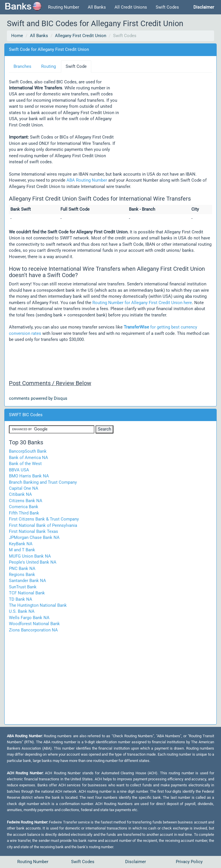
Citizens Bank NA (26, 501)
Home (17, 36)
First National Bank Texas (34, 531)
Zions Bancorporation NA (33, 630)
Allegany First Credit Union (81, 36)
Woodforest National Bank (34, 624)
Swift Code (76, 66)
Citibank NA (20, 494)
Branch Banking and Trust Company (43, 482)
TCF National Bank (27, 593)
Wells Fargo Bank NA (29, 618)
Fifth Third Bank (24, 513)
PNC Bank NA (22, 569)
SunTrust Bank (23, 587)
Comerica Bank (24, 507)
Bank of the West (25, 464)
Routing (48, 66)
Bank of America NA (28, 458)
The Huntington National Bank (38, 605)
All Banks (97, 7)
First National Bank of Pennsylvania (43, 525)
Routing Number (64, 7)
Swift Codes (167, 7)
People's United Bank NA (33, 562)
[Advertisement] (165, 112)
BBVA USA (19, 470)
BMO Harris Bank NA (29, 476)
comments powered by (38, 398)
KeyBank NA (21, 544)
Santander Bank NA (27, 581)
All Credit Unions (131, 7)
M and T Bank (22, 550)
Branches (22, 66)
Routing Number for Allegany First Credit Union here (142, 303)
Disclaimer (136, 862)
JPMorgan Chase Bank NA (34, 537)
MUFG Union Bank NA (30, 556)
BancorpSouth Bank (28, 451)
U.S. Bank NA (22, 611)
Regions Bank (22, 575)
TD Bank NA (21, 599)
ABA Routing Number (87, 180)
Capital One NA (24, 488)
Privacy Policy (189, 862)
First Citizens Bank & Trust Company (44, 519)
